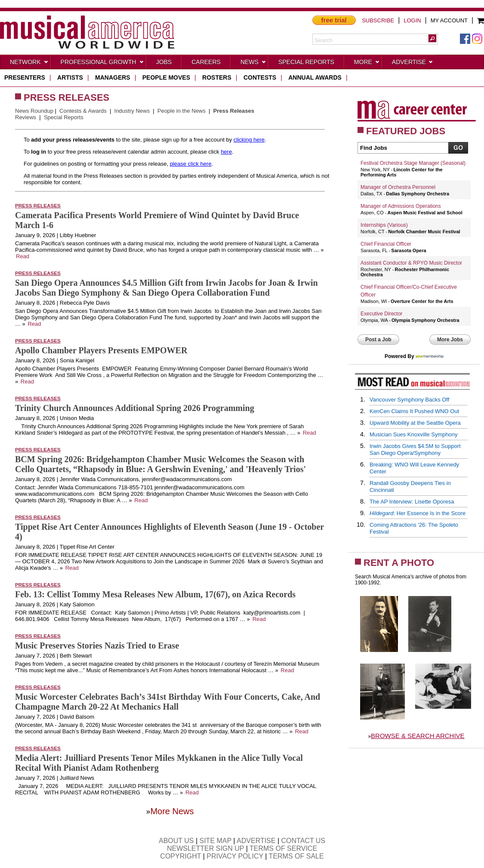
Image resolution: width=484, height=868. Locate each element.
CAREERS (206, 62)
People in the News (182, 111)
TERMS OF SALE (296, 856)
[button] (432, 38)
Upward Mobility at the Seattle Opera (415, 423)
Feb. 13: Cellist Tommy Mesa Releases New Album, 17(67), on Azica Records (155, 594)
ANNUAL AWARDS (315, 77)
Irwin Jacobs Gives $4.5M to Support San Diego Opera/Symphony (415, 449)
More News (172, 811)
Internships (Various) (384, 225)
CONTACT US (304, 841)
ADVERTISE (256, 841)
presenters (25, 77)
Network (29, 64)
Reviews (26, 117)
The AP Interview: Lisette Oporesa (412, 502)
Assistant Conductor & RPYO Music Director (411, 263)
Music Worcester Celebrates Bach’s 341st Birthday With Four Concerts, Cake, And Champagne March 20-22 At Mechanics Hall (168, 702)
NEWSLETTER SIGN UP (205, 848)
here (226, 152)
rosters (217, 77)
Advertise (413, 64)
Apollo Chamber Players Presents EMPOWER (101, 350)
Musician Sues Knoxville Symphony (413, 434)
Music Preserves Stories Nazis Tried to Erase (97, 646)
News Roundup (34, 111)
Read (23, 256)
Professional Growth (102, 64)
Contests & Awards (83, 111)
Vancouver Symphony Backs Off (409, 400)
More (367, 64)
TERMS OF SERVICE (283, 848)
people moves (166, 77)
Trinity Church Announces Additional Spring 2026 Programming (135, 408)
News (253, 64)
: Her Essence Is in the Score (418, 513)
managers (113, 77)
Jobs (164, 62)
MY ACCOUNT (449, 20)
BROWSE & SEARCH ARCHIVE (418, 736)
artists (70, 77)
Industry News (132, 111)
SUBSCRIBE (378, 20)
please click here (191, 164)
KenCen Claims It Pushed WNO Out (414, 411)
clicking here (249, 140)
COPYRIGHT (180, 856)
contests (260, 77)
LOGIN (412, 20)
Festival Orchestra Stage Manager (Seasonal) (413, 163)
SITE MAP (216, 841)
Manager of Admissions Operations (401, 206)
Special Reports (306, 62)
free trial (334, 20)
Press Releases (38, 205)
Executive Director (381, 314)
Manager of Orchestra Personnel (398, 187)
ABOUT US (176, 841)
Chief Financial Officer (386, 244)
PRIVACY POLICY (235, 856)
